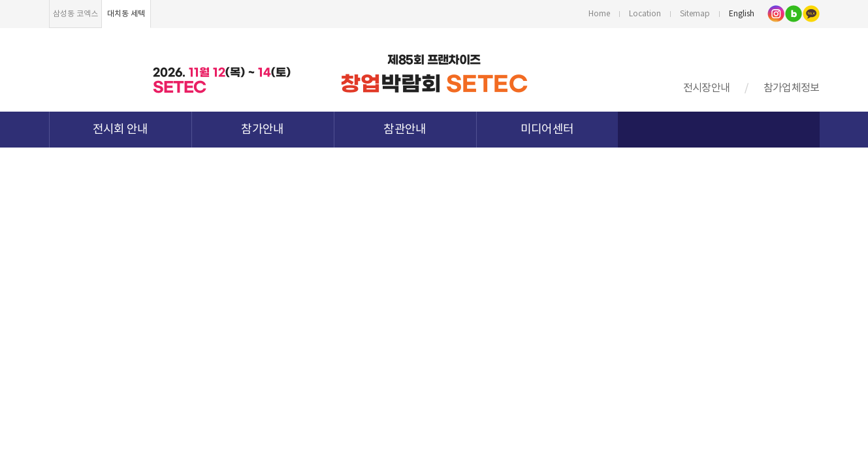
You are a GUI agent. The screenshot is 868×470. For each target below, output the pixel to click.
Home (599, 14)
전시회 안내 (121, 130)
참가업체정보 (792, 88)
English (742, 14)
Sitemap (695, 14)
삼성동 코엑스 (75, 14)
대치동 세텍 (126, 14)
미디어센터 (547, 130)
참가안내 (262, 130)
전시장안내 (707, 88)
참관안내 (405, 130)
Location (645, 14)
